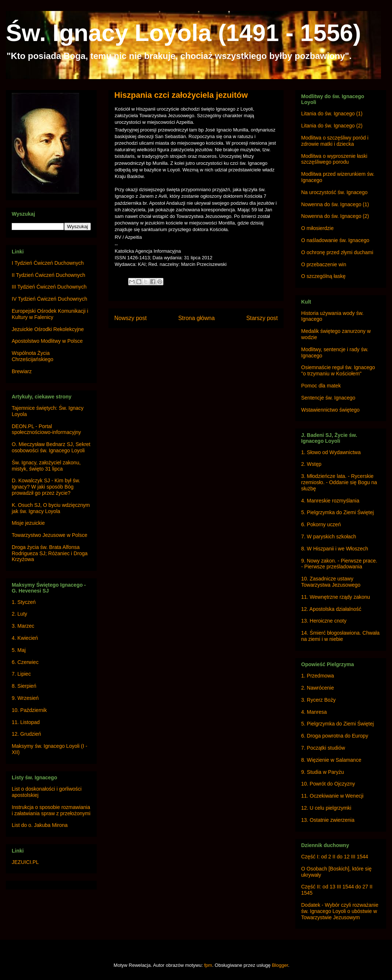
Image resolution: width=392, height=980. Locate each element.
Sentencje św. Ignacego (328, 398)
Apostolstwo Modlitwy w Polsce (47, 341)
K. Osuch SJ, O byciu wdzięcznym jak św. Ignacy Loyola (51, 508)
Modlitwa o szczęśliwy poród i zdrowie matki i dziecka (335, 141)
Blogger (280, 965)
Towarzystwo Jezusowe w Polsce (49, 535)
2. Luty (19, 614)
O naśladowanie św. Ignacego (335, 240)
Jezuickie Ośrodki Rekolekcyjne (48, 329)
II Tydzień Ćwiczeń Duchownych (49, 275)
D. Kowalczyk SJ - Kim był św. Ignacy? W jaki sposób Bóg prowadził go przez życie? (46, 487)
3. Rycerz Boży (318, 700)
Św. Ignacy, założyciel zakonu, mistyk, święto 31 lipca (46, 466)
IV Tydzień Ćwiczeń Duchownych (49, 299)
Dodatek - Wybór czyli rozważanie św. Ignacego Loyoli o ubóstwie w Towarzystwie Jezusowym (340, 911)
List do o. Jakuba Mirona (40, 825)
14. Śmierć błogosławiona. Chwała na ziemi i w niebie (340, 636)
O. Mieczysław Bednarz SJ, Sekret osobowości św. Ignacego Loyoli (51, 447)
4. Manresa (314, 712)
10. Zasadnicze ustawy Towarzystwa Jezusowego (331, 582)
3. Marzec (23, 626)
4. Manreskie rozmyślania (330, 501)
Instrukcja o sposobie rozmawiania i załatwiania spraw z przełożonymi (51, 810)
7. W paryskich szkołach (329, 537)
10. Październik (29, 710)
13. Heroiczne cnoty (324, 621)
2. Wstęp (311, 464)
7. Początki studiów (323, 748)
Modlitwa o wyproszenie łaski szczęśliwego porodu (334, 159)
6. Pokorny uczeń (321, 524)
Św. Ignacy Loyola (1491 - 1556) (183, 33)
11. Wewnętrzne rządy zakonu (336, 597)
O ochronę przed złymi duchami (337, 252)
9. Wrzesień (25, 698)
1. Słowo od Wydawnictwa (331, 452)
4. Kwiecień (25, 638)
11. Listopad (26, 722)
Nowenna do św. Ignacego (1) (335, 204)
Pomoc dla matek (321, 386)
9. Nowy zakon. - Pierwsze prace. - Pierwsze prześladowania (339, 564)
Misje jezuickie (28, 523)
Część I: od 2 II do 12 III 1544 (335, 857)
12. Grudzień (26, 734)
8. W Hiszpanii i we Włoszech (335, 549)
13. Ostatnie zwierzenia (328, 820)
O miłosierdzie (317, 228)
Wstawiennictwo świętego (330, 410)
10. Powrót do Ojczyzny (328, 784)
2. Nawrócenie (318, 688)
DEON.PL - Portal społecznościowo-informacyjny (46, 429)
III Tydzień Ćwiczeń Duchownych (49, 287)
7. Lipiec (21, 674)
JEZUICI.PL (25, 862)
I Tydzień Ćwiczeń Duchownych (48, 263)
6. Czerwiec (25, 662)
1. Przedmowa (317, 676)
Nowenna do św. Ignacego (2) (335, 216)
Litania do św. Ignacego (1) (332, 114)
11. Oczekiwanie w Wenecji (332, 796)
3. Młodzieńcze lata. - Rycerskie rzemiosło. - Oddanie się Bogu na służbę (339, 482)
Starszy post (262, 318)
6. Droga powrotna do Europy (335, 736)
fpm (208, 965)
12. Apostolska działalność (331, 609)
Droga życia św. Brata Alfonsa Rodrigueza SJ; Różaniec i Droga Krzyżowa (50, 553)
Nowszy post (130, 318)
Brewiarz (22, 371)
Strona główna (196, 318)
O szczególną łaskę (323, 276)
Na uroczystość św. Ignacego (334, 192)
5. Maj (19, 650)
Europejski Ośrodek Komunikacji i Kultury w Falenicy (50, 314)
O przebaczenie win (324, 264)
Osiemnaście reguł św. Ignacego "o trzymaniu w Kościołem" (338, 370)
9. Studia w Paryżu (323, 772)
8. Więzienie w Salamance (331, 760)
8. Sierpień (24, 686)
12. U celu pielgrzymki (326, 808)
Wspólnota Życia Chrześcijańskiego (33, 356)
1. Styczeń (24, 602)
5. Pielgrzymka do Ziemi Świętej (337, 512)
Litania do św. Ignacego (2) (332, 126)
